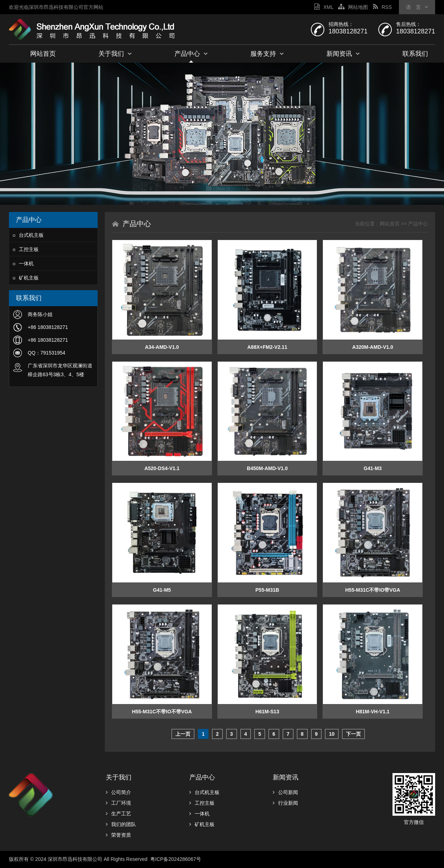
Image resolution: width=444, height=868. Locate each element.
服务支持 (267, 54)
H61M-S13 (267, 712)
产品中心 (191, 54)
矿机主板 (26, 278)
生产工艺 (118, 814)
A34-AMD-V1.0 (162, 347)
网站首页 (43, 54)
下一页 (353, 734)
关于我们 (115, 54)
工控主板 (26, 249)
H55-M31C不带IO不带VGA (162, 712)
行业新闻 (285, 803)
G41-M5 (162, 590)
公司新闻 (285, 792)
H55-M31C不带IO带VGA (373, 590)
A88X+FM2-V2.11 (267, 347)
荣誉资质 (118, 835)
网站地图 (353, 7)
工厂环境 (118, 803)
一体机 (23, 263)
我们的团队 (121, 824)
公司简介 (118, 792)
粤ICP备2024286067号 (176, 859)
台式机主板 (28, 235)
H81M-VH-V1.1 (373, 712)
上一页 (183, 734)
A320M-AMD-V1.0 (373, 347)
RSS (382, 7)
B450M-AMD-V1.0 (267, 468)
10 (332, 734)
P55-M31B (267, 590)
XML (324, 7)
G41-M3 (373, 468)
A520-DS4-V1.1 (162, 468)
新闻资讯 (343, 54)
